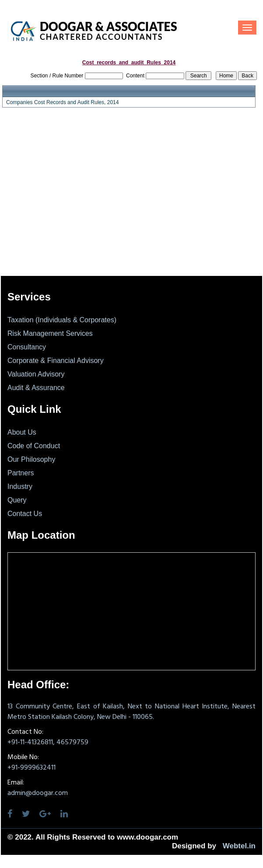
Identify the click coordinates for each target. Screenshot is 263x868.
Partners (21, 473)
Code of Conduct (34, 446)
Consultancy (27, 347)
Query (17, 500)
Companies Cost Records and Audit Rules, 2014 (62, 102)
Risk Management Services (50, 333)
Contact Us (25, 514)
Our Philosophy (31, 459)
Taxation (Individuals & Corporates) (62, 320)
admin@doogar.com (38, 793)
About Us (22, 432)
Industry (20, 486)
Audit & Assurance (36, 388)
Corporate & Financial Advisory (56, 361)
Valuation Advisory (36, 374)
